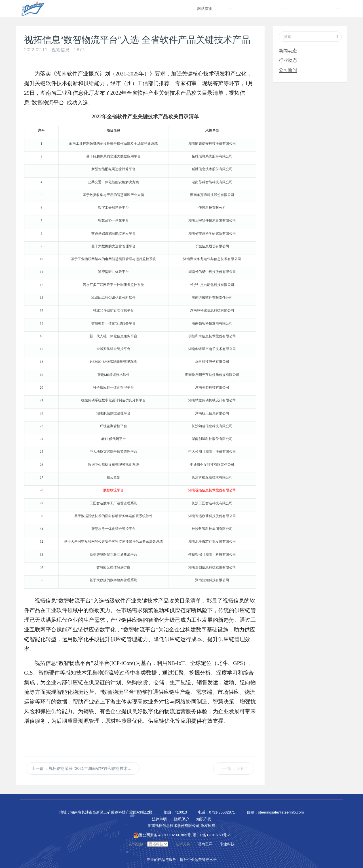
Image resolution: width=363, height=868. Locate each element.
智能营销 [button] (230, 9)
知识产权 (204, 818)
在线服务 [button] (338, 9)
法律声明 (159, 818)
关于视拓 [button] (311, 9)
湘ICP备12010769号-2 (211, 834)
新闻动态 (288, 51)
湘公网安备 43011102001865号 (162, 834)
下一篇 (234, 768)
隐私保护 (181, 818)
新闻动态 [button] (284, 9)
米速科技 (227, 843)
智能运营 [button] (257, 9)
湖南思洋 (205, 843)
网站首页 (205, 9)
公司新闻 (288, 70)
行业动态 (288, 60)
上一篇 (86, 768)
